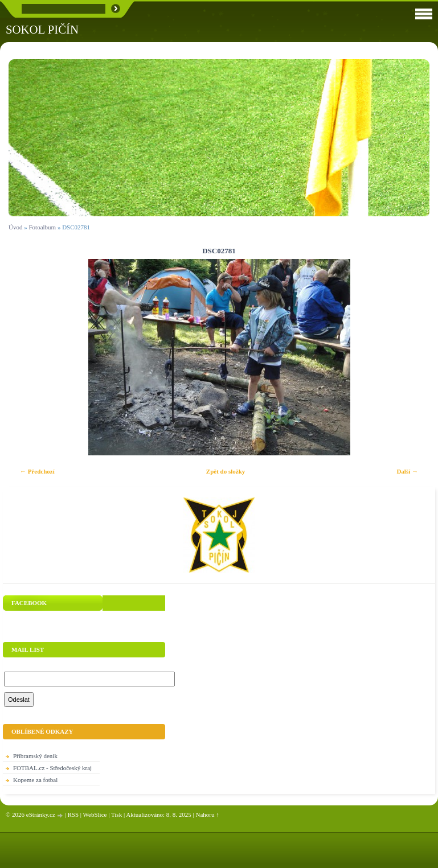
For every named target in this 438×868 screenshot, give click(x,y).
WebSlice (95, 814)
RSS (73, 814)
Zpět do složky (226, 471)
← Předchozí (37, 471)
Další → (407, 471)
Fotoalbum (42, 227)
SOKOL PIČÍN (42, 29)
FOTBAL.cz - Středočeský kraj (52, 768)
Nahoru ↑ (208, 814)
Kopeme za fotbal (35, 780)
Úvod (15, 227)
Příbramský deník (35, 756)
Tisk (116, 814)
